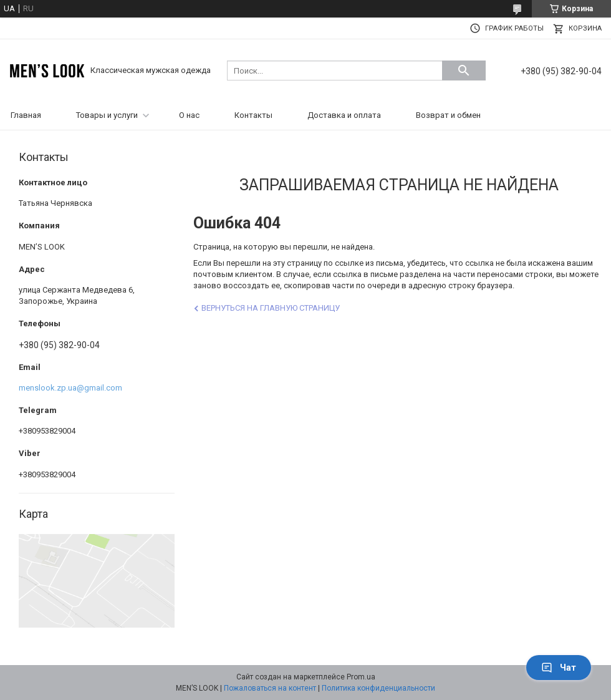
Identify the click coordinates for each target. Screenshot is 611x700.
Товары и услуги (107, 115)
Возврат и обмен (448, 115)
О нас (189, 115)
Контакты (253, 115)
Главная (26, 115)
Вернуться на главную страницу (271, 308)
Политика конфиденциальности (378, 688)
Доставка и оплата (344, 115)
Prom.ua (361, 677)
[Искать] (464, 70)
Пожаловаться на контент (270, 688)
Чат (559, 668)
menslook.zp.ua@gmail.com (70, 388)
